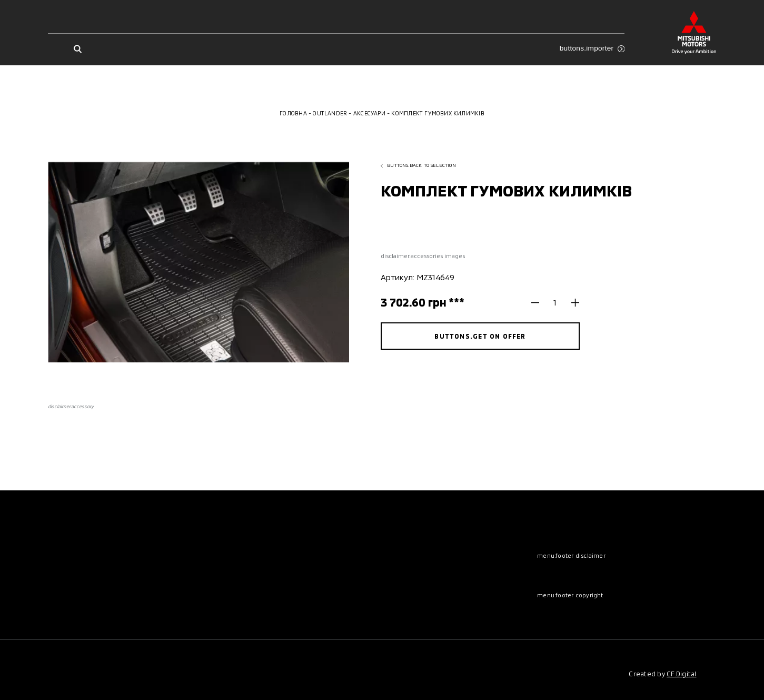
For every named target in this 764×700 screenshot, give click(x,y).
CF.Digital (681, 674)
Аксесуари (369, 113)
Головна (293, 113)
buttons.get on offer (480, 336)
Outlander (330, 113)
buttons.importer (592, 48)
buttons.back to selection (418, 165)
